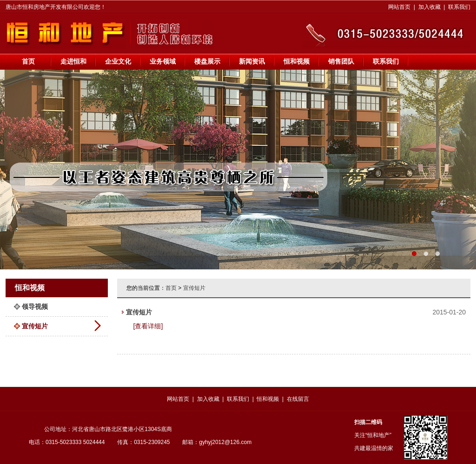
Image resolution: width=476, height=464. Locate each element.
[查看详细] (148, 326)
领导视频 (35, 307)
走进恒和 (73, 61)
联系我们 (459, 7)
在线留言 (298, 399)
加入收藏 (430, 7)
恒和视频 (297, 61)
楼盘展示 (207, 61)
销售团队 (341, 61)
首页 (28, 61)
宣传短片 (35, 326)
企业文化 (118, 61)
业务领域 (163, 61)
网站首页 (399, 7)
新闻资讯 (252, 61)
